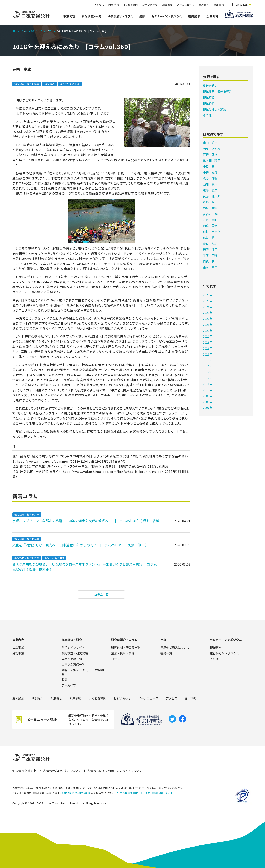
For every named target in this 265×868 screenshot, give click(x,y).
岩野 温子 (210, 250)
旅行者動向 (210, 86)
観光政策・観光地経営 (27, 84)
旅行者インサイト (73, 647)
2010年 (208, 390)
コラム (53, 31)
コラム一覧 (101, 595)
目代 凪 (209, 261)
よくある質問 (131, 4)
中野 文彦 (210, 172)
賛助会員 (204, 4)
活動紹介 (213, 16)
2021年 (208, 325)
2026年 (208, 295)
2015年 (208, 360)
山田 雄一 (210, 143)
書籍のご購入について (175, 647)
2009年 (208, 396)
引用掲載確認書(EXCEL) (159, 793)
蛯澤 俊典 (210, 190)
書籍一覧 (166, 653)
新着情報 (114, 4)
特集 (65, 679)
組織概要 (167, 4)
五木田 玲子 (212, 160)
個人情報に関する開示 (99, 771)
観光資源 (49, 84)
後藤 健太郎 (212, 196)
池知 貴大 (210, 184)
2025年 (208, 301)
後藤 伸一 (210, 202)
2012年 (208, 378)
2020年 (208, 331)
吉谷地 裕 (210, 214)
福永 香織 (210, 208)
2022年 (208, 319)
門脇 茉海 (210, 226)
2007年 (208, 408)
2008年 (208, 402)
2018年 (208, 342)
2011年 (208, 384)
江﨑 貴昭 (210, 220)
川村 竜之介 (212, 232)
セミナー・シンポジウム (167, 16)
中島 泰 (209, 166)
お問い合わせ (150, 4)
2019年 (208, 336)
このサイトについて (129, 771)
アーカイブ (69, 685)
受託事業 (18, 653)
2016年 (208, 354)
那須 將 (209, 238)
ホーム (18, 31)
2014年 (208, 366)
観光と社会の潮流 (70, 84)
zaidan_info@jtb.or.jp (76, 793)
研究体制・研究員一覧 (126, 647)
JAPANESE (242, 4)
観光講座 (216, 647)
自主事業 (18, 647)
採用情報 (219, 4)
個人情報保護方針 (25, 771)
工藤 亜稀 (210, 256)
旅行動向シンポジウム (224, 653)
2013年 (208, 372)
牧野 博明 (210, 178)
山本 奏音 (210, 267)
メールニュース (185, 4)
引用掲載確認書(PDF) (129, 793)
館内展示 (194, 16)
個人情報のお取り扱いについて (61, 771)
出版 (142, 16)
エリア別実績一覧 (73, 664)
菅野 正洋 (210, 154)
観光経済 (209, 103)
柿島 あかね (212, 149)
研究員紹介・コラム (120, 16)
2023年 (208, 313)
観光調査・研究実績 (75, 653)
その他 (207, 115)
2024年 (208, 307)
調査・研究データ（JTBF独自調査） (83, 672)
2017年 (208, 348)
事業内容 (69, 16)
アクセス (99, 4)
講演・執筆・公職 (123, 653)
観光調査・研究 (92, 16)
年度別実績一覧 (72, 659)
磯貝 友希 (210, 244)
